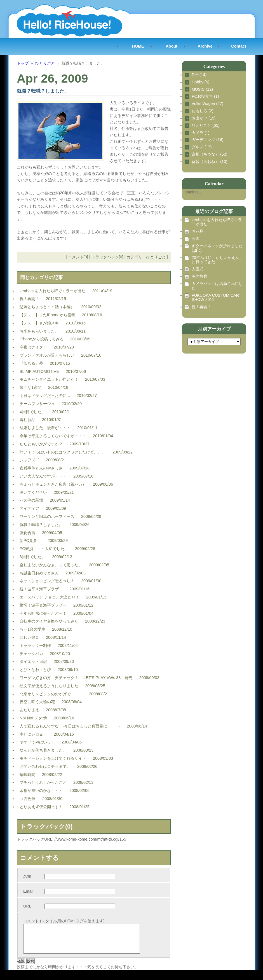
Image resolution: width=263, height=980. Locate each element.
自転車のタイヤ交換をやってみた (49, 621)
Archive (205, 46)
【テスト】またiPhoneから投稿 (47, 315)
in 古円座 (28, 799)
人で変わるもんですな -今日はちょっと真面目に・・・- (70, 726)
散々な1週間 (30, 387)
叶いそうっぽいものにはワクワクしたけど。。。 (63, 452)
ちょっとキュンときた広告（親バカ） (53, 484)
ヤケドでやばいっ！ (37, 742)
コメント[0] (78, 257)
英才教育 (199, 276)
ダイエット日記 (33, 661)
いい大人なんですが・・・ (43, 476)
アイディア (29, 508)
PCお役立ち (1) (205, 96)
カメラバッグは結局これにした (217, 286)
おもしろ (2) (203, 111)
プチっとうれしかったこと (43, 782)
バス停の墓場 (31, 500)
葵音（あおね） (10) (210, 162)
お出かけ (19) (204, 118)
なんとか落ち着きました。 (43, 750)
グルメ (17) (202, 147)
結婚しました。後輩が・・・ (45, 428)
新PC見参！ (30, 541)
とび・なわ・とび (35, 670)
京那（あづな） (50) (210, 154)
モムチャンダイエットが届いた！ (49, 379)
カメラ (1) (201, 133)
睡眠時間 (27, 775)
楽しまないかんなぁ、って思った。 (51, 565)
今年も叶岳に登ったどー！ (43, 613)
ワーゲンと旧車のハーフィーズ (47, 516)
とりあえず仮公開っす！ (41, 807)
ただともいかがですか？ (41, 444)
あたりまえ (29, 710)
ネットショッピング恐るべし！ (47, 581)
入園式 (198, 269)
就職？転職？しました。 (41, 525)
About (172, 46)
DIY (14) (199, 75)
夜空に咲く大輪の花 (37, 702)
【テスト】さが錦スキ (39, 323)
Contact (239, 46)
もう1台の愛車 (32, 629)
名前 (27, 876)
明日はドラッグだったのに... (45, 396)
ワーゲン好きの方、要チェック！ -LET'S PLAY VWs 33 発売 (76, 678)
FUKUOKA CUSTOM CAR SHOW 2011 (215, 298)
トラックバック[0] (107, 257)
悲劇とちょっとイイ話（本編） (47, 307)
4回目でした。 (32, 412)
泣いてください (33, 492)
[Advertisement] (210, 387)
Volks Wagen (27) (207, 104)
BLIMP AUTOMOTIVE (39, 371)
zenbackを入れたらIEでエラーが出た (52, 291)
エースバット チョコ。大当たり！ (50, 597)
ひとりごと (45, 63)
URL (27, 906)
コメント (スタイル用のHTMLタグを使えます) (64, 921)
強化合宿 (27, 533)
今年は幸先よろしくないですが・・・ (53, 436)
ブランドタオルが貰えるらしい (47, 355)
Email (28, 891)
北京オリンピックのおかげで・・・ (51, 694)
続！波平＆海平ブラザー (41, 589)
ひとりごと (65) (206, 126)
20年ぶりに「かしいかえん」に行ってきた (217, 260)
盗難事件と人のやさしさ (41, 468)
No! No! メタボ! (33, 718)
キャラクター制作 (35, 645)
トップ (23, 63)
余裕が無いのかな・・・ (41, 790)
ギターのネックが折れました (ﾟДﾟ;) (217, 248)
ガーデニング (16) (208, 140)
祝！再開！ (29, 299)
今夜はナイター (33, 347)
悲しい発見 (29, 637)
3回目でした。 (32, 557)
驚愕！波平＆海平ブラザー (43, 605)
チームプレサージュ (37, 404)
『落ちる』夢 (31, 363)
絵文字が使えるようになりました (49, 686)
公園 (196, 239)
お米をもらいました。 (39, 331)
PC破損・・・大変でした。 (44, 549)
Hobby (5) (200, 82)
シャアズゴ (29, 460)
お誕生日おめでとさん (39, 573)
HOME (138, 46)
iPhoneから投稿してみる (42, 339)
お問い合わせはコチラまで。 (45, 766)
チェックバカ (31, 654)
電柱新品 (27, 420)
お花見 (198, 231)
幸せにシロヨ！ (33, 734)
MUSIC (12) (202, 89)
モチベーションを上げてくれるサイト (53, 758)
